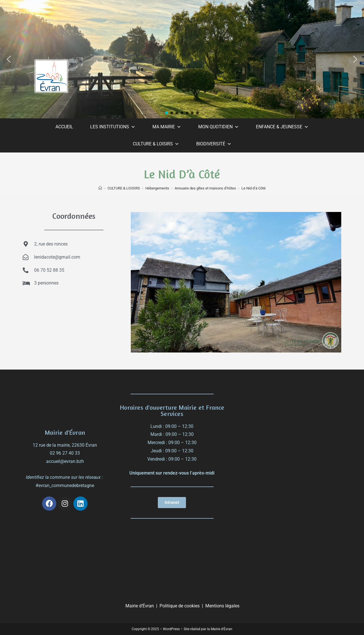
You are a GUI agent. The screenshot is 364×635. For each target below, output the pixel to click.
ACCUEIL (64, 127)
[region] (182, 59)
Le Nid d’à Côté (254, 188)
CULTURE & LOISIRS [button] (156, 144)
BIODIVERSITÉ (214, 144)
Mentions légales (222, 606)
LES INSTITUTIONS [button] (113, 127)
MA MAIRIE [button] (167, 127)
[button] (9, 59)
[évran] (289, 424)
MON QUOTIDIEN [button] (219, 127)
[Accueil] (100, 188)
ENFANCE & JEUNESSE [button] (282, 127)
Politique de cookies (180, 606)
